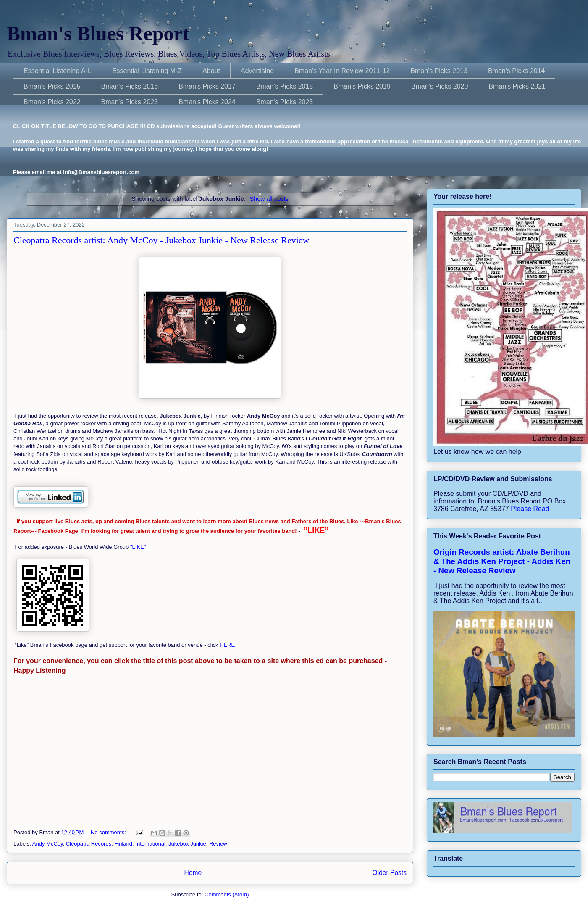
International (150, 844)
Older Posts (390, 873)
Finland (123, 844)
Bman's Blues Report (98, 33)
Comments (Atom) (227, 895)
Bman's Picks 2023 (130, 102)
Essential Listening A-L (58, 71)
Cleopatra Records (89, 844)
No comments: (109, 832)
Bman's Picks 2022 (52, 102)
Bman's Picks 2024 (207, 102)
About (211, 71)
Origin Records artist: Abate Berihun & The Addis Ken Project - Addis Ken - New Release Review (502, 561)
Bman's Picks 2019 (362, 86)
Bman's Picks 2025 (285, 102)
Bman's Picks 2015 (52, 86)
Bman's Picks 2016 (130, 86)
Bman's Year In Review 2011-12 (342, 71)
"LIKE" (139, 547)
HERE (227, 645)
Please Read (530, 509)
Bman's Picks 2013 (439, 71)
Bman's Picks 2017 (207, 86)
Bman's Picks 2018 (285, 86)
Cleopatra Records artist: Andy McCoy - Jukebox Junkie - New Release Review (161, 240)
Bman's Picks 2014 (517, 71)
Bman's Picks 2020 (440, 86)
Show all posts (269, 199)
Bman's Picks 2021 (517, 86)
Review (218, 844)
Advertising (257, 71)
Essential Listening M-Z (147, 71)
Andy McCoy (48, 844)
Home (193, 873)
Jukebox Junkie (187, 844)
